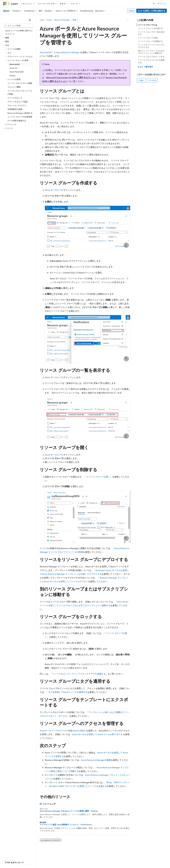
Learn (42, 20)
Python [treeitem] (12, 76)
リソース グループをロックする (151, 57)
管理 (74, 20)
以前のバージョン (24, 860)
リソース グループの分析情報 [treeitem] (20, 117)
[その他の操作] (128, 20)
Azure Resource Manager (68, 52)
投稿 (47, 860)
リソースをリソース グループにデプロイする (151, 46)
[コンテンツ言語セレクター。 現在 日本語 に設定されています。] (9, 854)
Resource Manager (62, 20)
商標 (123, 860)
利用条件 (114, 860)
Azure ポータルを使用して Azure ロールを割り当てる (97, 734)
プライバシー (57, 860)
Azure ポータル (52, 190)
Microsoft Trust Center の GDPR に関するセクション (71, 77)
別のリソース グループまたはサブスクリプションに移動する (151, 52)
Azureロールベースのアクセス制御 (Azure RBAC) (63, 731)
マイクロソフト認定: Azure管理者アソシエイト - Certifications (66, 825)
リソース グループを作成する (150, 28)
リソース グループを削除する (150, 41)
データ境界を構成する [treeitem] (17, 121)
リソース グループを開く (98, 477)
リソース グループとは (148, 25)
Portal (131, 11)
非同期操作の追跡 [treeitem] (15, 109)
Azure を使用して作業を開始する (152, 11)
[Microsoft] (5, 4)
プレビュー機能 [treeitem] (14, 87)
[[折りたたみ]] (30, 20)
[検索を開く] (154, 4)
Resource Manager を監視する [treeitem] (20, 113)
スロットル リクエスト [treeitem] (17, 105)
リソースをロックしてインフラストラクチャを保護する (79, 674)
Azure (49, 20)
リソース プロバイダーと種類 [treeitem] (20, 83)
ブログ (37, 860)
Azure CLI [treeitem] (13, 68)
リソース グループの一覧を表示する (151, 33)
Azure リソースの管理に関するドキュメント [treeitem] (19, 32)
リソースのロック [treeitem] (15, 98)
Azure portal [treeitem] (15, 64)
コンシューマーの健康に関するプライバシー (87, 860)
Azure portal (45, 52)
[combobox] (18, 26)
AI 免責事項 (8, 860)
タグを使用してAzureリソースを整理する (68, 692)
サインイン (162, 3)
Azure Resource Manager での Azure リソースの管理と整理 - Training (69, 811)
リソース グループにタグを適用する (151, 61)
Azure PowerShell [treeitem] (17, 72)
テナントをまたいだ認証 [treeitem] (18, 102)
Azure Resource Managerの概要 (96, 760)
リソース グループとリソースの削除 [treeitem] (20, 92)
